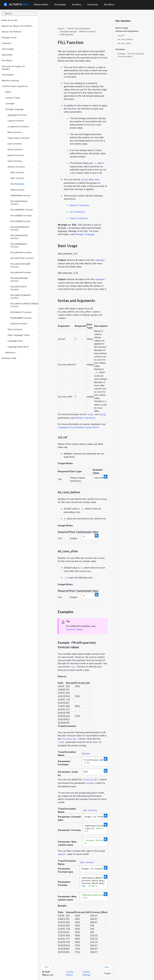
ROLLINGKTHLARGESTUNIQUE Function (23, 305)
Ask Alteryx (18, 60)
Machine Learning (18, 80)
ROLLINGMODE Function (22, 210)
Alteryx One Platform (18, 32)
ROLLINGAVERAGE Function (19, 203)
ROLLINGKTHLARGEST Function (21, 296)
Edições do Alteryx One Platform (18, 26)
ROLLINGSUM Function (21, 252)
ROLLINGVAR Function (21, 272)
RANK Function (17, 190)
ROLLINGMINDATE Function (19, 245)
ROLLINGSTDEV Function (22, 258)
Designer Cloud (18, 37)
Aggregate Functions (21, 115)
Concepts (20, 103)
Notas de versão (18, 20)
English (108, 973)
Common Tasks (20, 98)
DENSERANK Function (20, 195)
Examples (120, 49)
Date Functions (21, 144)
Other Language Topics (21, 335)
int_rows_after (124, 43)
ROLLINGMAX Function (21, 215)
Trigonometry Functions (21, 138)
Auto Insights (18, 49)
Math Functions (21, 132)
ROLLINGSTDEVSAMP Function (20, 265)
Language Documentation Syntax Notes (78, 427)
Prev (47, 967)
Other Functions (21, 329)
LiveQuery (18, 43)
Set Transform (77, 212)
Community (93, 4)
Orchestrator (18, 75)
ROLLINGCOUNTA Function (19, 288)
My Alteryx (109, 4)
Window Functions (21, 167)
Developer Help (18, 358)
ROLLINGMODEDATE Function (20, 228)
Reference (20, 352)
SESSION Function (19, 324)
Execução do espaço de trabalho (18, 68)
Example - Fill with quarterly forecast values (131, 55)
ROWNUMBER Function (21, 318)
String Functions (21, 149)
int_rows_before (125, 39)
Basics (20, 92)
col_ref (121, 35)
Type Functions (21, 161)
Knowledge (60, 4)
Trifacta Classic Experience (18, 86)
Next (107, 967)
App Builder (18, 55)
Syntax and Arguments (127, 31)
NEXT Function (17, 178)
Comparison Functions (21, 126)
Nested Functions (21, 155)
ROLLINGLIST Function (21, 312)
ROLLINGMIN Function (21, 221)
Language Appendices (21, 347)
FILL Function (17, 184)
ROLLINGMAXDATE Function (19, 237)
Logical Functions (21, 121)
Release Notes (41, 4)
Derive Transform (79, 218)
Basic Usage (122, 28)
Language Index (15, 341)
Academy (77, 4)
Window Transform (80, 205)
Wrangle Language (20, 109)
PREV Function (17, 172)
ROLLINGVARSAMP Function (19, 279)
